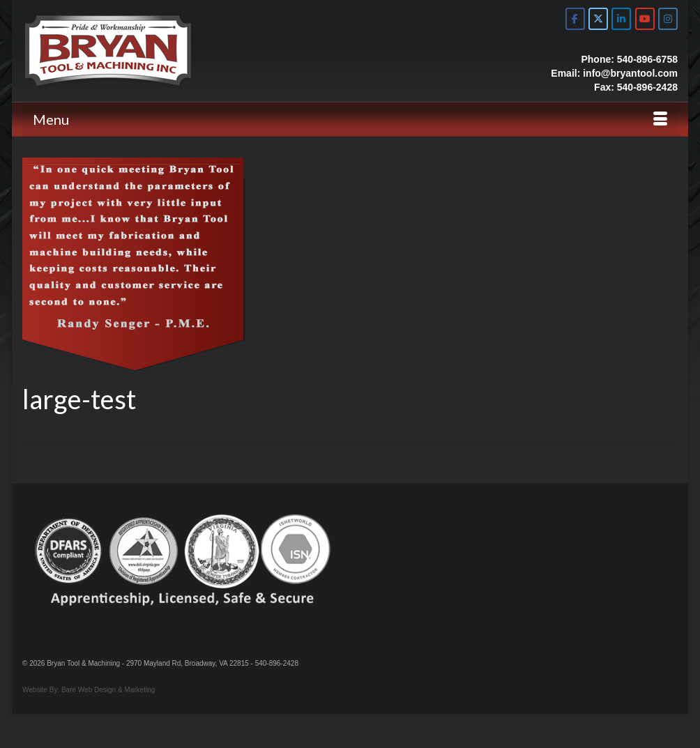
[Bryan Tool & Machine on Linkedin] (621, 19)
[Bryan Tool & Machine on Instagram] (668, 19)
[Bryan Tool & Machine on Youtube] (645, 19)
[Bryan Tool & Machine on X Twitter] (598, 19)
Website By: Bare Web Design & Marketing (89, 690)
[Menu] (350, 119)
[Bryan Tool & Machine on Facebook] (575, 19)
